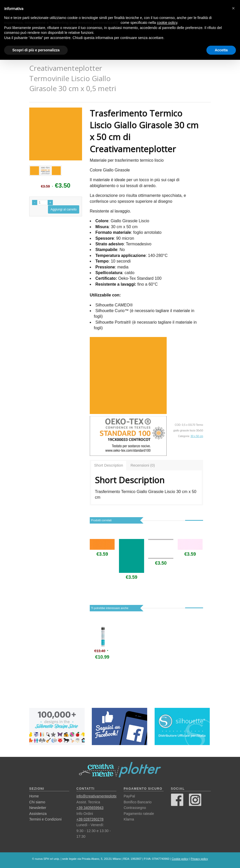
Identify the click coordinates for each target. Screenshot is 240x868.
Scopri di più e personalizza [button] (36, 50)
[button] (233, 8)
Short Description (109, 465)
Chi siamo (37, 802)
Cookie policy (180, 859)
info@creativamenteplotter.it (99, 796)
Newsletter (38, 808)
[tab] (109, 466)
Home (34, 796)
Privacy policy (199, 859)
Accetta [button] (221, 50)
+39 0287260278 (90, 819)
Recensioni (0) (143, 465)
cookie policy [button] (167, 23)
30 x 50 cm (197, 436)
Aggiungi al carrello (64, 209)
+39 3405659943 (90, 808)
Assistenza (38, 814)
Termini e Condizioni (45, 819)
